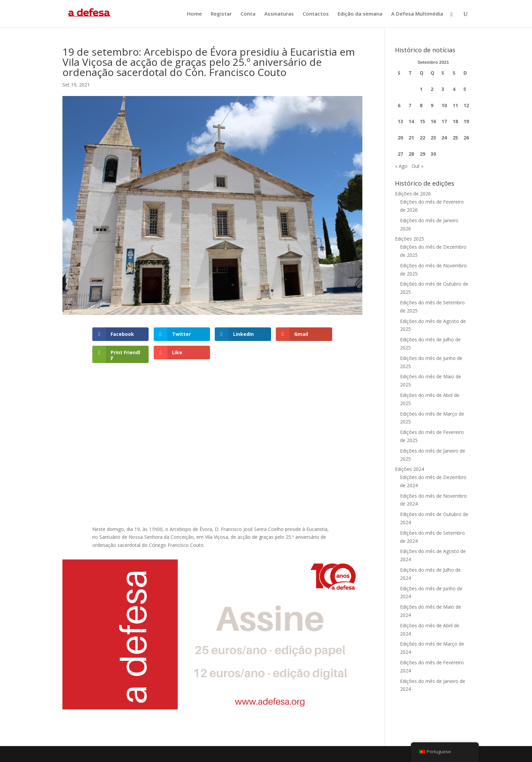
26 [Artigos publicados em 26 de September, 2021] (466, 138)
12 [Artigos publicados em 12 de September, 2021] (466, 105)
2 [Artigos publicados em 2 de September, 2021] (432, 89)
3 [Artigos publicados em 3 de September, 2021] (443, 89)
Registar (221, 14)
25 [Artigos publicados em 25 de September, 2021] (455, 138)
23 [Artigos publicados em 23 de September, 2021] (433, 138)
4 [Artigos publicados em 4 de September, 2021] (454, 89)
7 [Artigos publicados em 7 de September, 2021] (410, 105)
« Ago (401, 166)
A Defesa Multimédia (417, 14)
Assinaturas (279, 14)
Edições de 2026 (413, 194)
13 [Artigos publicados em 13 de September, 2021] (400, 121)
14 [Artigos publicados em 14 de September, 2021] (411, 121)
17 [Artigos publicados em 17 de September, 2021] (444, 121)
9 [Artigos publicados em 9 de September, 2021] (432, 105)
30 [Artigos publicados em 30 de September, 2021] (433, 154)
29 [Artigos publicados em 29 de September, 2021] (422, 154)
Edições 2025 (410, 239)
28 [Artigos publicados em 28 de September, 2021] (411, 154)
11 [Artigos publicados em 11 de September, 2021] (455, 105)
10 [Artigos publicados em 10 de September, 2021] (444, 105)
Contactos (316, 14)
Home (194, 14)
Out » (417, 166)
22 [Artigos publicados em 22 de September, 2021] (422, 138)
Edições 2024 (410, 469)
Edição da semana (360, 14)
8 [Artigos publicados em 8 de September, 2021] (421, 105)
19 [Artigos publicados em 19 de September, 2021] (466, 121)
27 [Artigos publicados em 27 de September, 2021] (400, 154)
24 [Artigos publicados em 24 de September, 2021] (444, 138)
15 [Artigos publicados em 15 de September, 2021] (422, 121)
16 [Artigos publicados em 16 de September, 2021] (433, 121)
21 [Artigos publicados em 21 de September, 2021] (411, 138)
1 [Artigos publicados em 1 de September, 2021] (421, 89)
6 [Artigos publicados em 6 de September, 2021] (399, 105)
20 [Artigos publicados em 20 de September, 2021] (400, 138)
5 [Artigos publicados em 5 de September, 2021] (465, 89)
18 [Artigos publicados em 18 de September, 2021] (455, 121)
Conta (248, 14)
